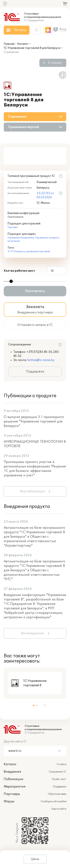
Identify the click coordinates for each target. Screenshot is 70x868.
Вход (63, 29)
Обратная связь (57, 794)
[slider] (11, 281)
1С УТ (10, 251)
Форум (9, 801)
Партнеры (12, 794)
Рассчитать (35, 291)
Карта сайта (59, 809)
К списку (55, 63)
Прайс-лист (59, 779)
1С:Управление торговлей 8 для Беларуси (32, 48)
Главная (9, 44)
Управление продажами (21, 238)
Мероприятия (15, 787)
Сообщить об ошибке (53, 801)
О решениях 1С (57, 772)
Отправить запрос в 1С (35, 325)
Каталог (23, 44)
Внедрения (12, 772)
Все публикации (33, 491)
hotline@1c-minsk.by (41, 360)
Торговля (13, 227)
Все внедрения (33, 633)
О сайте (62, 764)
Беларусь (20, 251)
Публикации (14, 779)
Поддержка (35, 372)
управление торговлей (38, 251)
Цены (35, 859)
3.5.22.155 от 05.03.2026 (45, 195)
